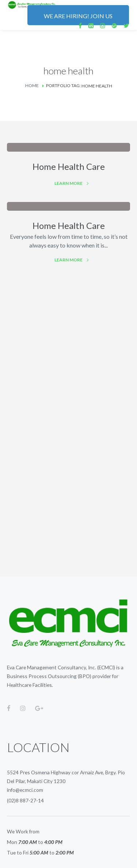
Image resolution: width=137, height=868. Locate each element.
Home (32, 85)
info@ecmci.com (25, 790)
